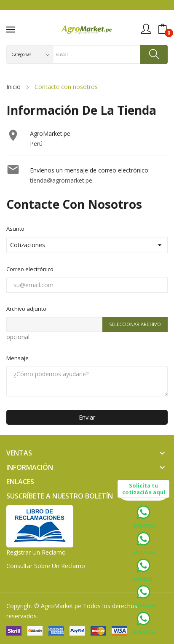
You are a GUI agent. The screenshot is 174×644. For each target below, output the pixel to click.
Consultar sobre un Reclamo (46, 566)
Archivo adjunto (26, 309)
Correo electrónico (30, 269)
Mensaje (17, 358)
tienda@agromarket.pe (61, 180)
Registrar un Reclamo (36, 552)
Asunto (15, 229)
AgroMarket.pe (61, 606)
